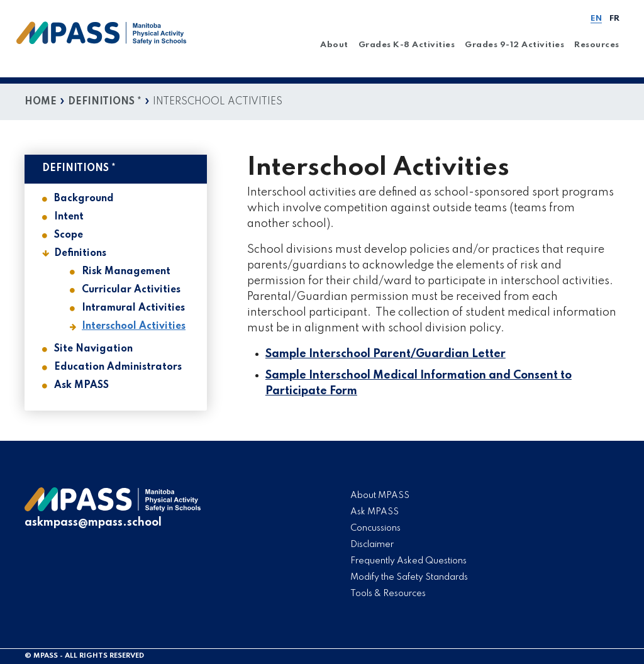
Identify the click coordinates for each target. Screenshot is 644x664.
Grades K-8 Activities (407, 45)
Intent (69, 217)
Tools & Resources (388, 594)
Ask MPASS (81, 385)
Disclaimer (372, 545)
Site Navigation (93, 349)
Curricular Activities (131, 290)
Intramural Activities (133, 308)
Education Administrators (118, 367)
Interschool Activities (134, 326)
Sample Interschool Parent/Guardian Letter (386, 354)
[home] (102, 41)
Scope (69, 235)
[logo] (113, 509)
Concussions (375, 528)
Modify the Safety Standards (409, 577)
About (334, 45)
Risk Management (126, 272)
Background (84, 199)
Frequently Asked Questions (408, 561)
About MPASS (380, 495)
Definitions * (105, 102)
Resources (597, 45)
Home (41, 102)
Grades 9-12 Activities (514, 45)
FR (614, 19)
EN (596, 19)
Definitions (80, 253)
